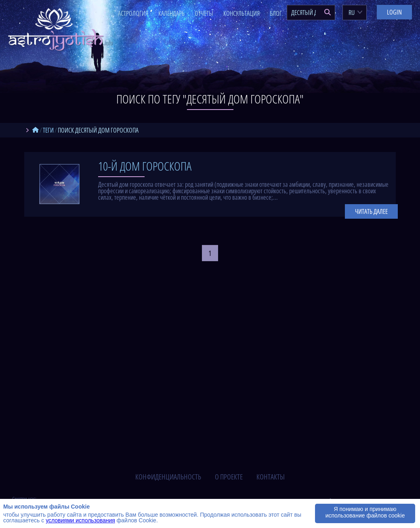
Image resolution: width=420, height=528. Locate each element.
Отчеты (204, 13)
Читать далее (371, 211)
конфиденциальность (168, 477)
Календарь (171, 13)
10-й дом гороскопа (145, 166)
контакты (271, 477)
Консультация (241, 13)
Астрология (133, 13)
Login (394, 12)
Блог (276, 13)
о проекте (229, 477)
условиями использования (80, 520)
